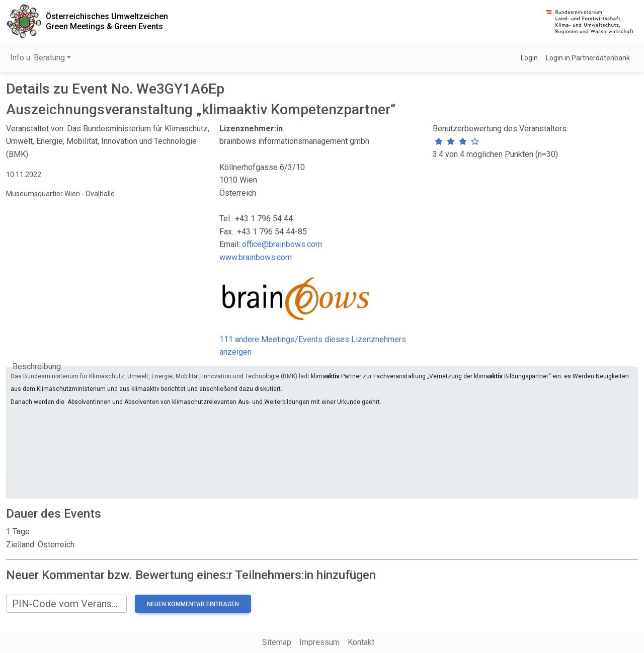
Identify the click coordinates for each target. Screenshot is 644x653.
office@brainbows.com (282, 244)
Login (529, 58)
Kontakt (361, 642)
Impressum (319, 642)
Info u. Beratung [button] (37, 58)
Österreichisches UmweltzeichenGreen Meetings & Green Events (107, 21)
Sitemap (277, 642)
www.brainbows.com (256, 257)
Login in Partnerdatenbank (588, 58)
